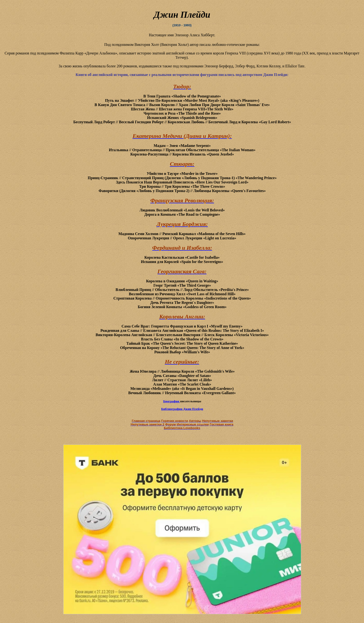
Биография (172, 401)
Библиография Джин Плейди (182, 409)
